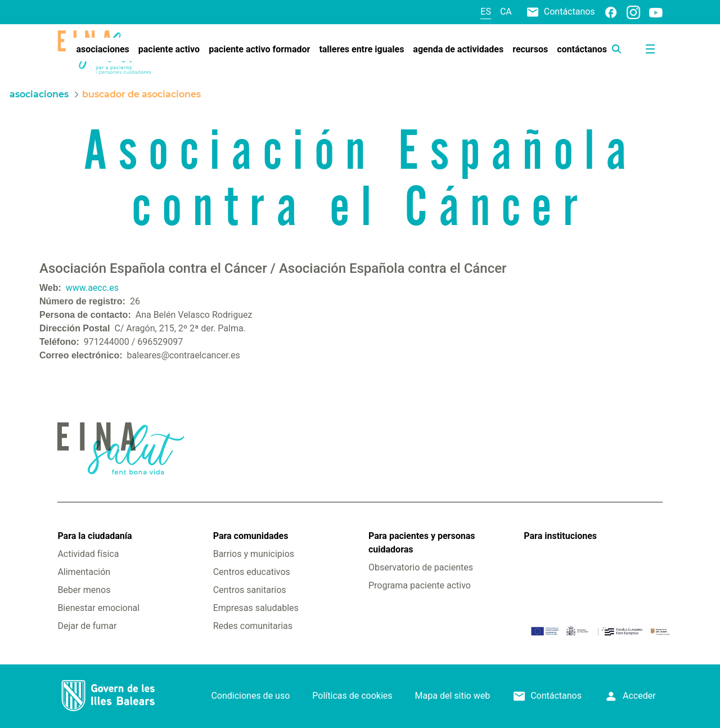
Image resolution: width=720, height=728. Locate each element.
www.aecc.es (92, 288)
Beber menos (84, 590)
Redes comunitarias (253, 626)
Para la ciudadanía (94, 536)
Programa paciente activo (420, 585)
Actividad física (88, 554)
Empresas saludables (256, 608)
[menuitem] (102, 50)
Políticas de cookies (352, 696)
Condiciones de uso (250, 696)
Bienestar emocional (98, 608)
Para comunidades (251, 536)
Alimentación (84, 572)
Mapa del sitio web (453, 696)
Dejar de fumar (87, 626)
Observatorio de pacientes (421, 567)
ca (506, 12)
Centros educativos (252, 572)
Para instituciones (560, 536)
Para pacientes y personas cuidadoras (422, 543)
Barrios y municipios (254, 554)
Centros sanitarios (250, 590)
